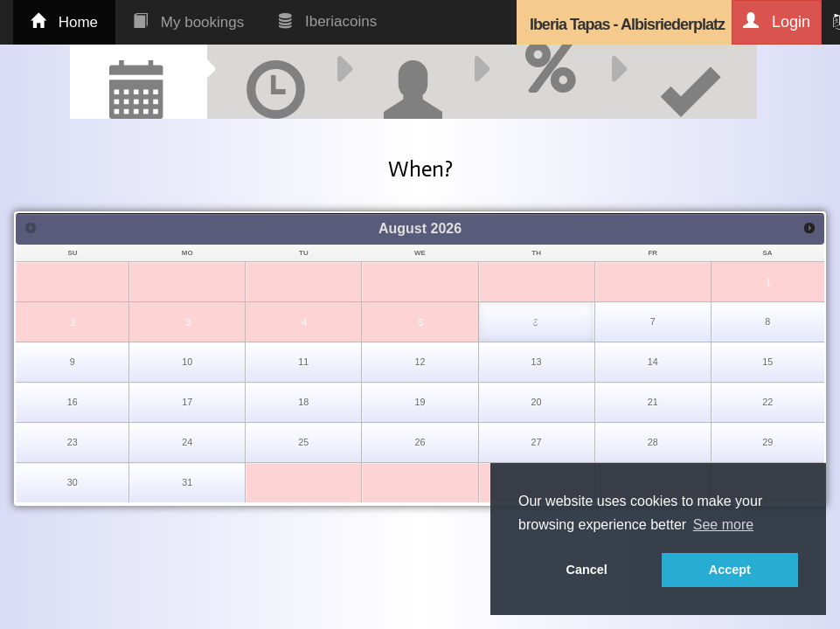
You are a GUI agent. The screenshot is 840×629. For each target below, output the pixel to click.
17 (187, 402)
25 (303, 442)
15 (767, 362)
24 (187, 442)
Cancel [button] (587, 570)
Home (64, 22)
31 (187, 482)
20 (537, 402)
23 (73, 442)
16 (73, 402)
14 (653, 362)
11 (303, 362)
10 (187, 362)
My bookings (188, 22)
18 (303, 402)
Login (777, 21)
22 (767, 402)
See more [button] (723, 525)
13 (537, 362)
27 (537, 442)
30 (73, 482)
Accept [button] (730, 570)
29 (767, 442)
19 (420, 402)
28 (653, 442)
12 (420, 362)
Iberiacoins (328, 21)
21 (653, 402)
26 (420, 442)
